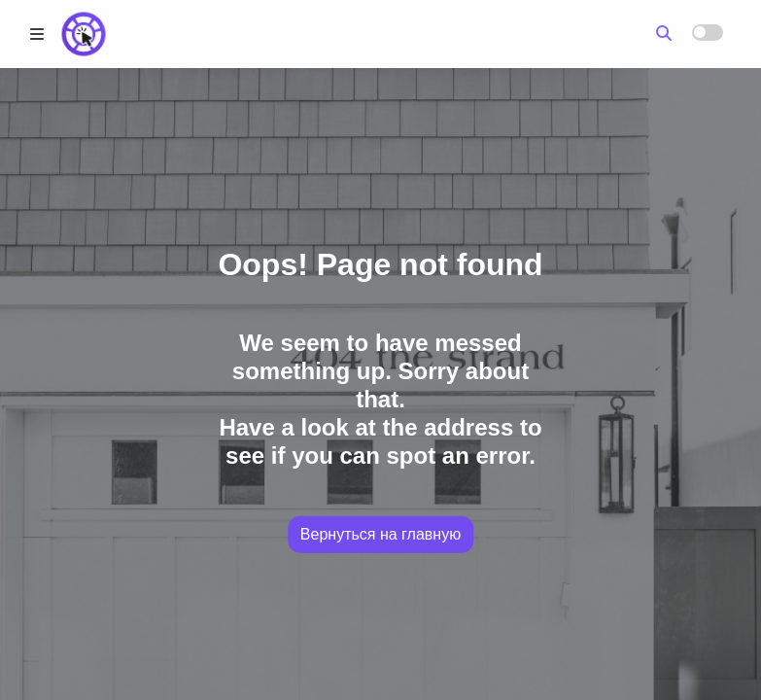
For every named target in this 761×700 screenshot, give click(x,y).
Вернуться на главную (380, 534)
